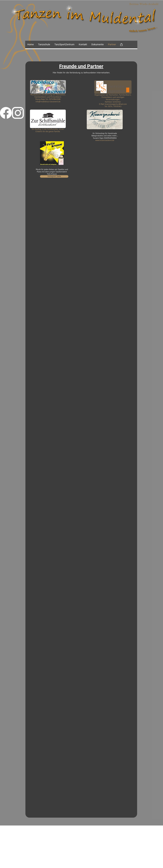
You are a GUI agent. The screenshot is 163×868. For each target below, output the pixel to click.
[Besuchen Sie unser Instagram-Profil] (18, 113)
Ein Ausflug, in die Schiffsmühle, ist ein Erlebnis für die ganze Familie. (48, 130)
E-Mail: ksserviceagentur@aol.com (113, 104)
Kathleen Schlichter (113, 102)
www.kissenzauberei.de (105, 140)
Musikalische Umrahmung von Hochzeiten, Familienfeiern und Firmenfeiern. (48, 96)
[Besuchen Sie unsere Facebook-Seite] (6, 113)
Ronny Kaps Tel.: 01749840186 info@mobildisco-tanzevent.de (48, 100)
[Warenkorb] (121, 44)
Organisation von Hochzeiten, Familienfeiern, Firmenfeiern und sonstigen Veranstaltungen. (113, 97)
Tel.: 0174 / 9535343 (113, 106)
